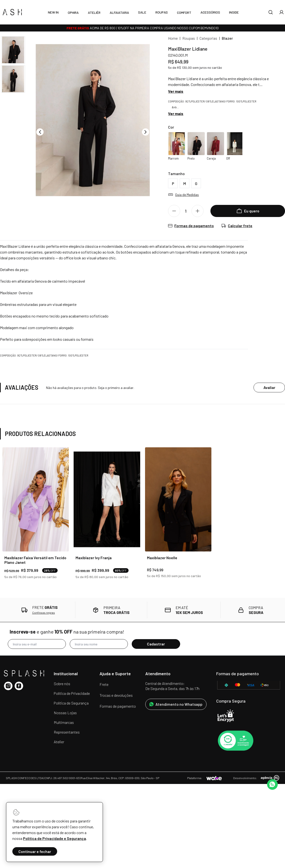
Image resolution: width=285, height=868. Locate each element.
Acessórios (210, 12)
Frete (104, 684)
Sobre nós (62, 684)
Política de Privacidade (72, 693)
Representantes (67, 732)
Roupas (162, 12)
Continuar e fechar (35, 851)
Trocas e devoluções (116, 695)
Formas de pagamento (118, 706)
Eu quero (248, 211)
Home (173, 38)
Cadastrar (156, 644)
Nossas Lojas (65, 713)
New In (53, 12)
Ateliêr (94, 12)
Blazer (227, 38)
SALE (142, 12)
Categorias (208, 38)
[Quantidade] (187, 211)
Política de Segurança (71, 703)
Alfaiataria (119, 12)
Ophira (73, 12)
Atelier (59, 742)
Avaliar (269, 387)
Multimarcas (64, 722)
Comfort (184, 12)
